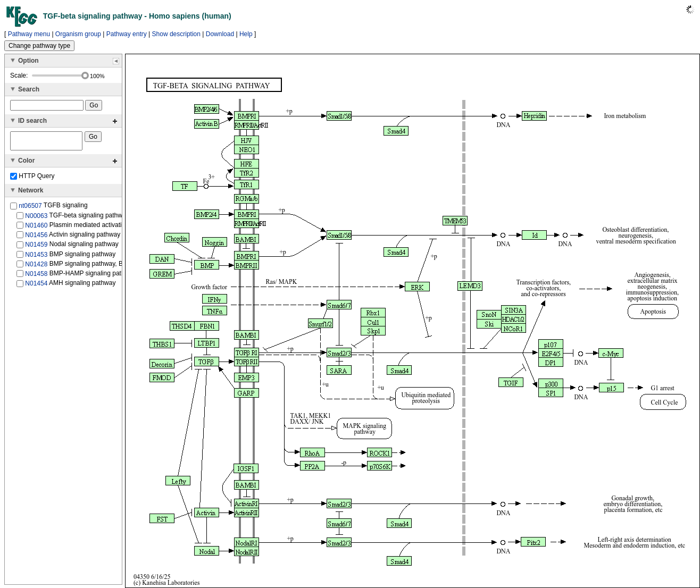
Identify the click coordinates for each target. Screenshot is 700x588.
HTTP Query (32, 179)
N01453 (36, 257)
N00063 (36, 219)
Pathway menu (29, 34)
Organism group (78, 34)
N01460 (36, 229)
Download (220, 34)
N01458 (36, 277)
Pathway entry (127, 34)
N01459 (36, 248)
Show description (176, 34)
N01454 (36, 287)
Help (246, 34)
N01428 (36, 267)
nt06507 (30, 209)
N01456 (36, 238)
